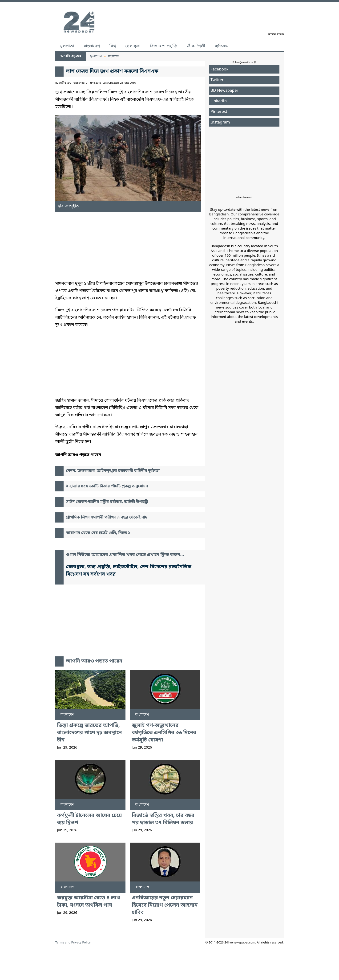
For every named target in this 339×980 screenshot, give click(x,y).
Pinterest (219, 112)
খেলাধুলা (133, 46)
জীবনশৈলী (196, 46)
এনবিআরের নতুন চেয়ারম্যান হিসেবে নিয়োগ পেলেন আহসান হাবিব (165, 905)
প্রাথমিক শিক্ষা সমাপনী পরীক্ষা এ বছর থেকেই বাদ (107, 517)
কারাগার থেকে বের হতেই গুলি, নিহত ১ (98, 533)
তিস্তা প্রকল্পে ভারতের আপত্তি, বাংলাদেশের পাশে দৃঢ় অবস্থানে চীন (89, 733)
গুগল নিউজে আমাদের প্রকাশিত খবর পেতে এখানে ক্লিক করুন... (125, 555)
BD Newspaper (224, 91)
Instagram (220, 122)
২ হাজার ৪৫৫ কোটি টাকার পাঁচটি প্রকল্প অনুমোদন (107, 486)
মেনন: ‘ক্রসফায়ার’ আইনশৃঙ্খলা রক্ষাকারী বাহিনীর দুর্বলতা (113, 471)
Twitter (217, 80)
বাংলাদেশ (92, 46)
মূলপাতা (67, 46)
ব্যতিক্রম (222, 46)
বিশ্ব (113, 46)
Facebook (219, 69)
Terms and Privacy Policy (73, 943)
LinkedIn (219, 101)
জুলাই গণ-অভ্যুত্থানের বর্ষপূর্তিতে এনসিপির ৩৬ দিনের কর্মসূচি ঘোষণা (164, 733)
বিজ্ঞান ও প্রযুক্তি (164, 46)
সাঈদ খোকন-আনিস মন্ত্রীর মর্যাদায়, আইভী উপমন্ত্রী (107, 502)
